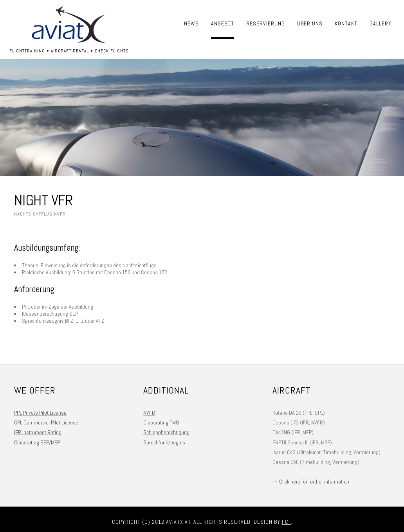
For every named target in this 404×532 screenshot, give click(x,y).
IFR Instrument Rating (38, 432)
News (191, 23)
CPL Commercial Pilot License (46, 422)
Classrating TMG (161, 422)
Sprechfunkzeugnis (164, 442)
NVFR (149, 413)
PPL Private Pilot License (40, 413)
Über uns (310, 23)
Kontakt (346, 23)
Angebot (223, 23)
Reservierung (266, 23)
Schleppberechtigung (166, 432)
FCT (287, 522)
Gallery (381, 23)
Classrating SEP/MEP (37, 442)
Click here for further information (314, 482)
